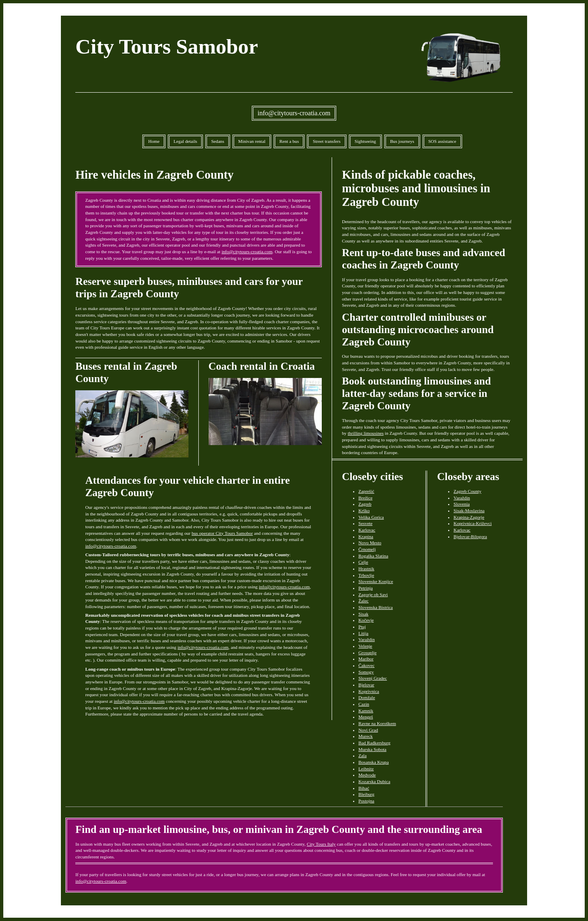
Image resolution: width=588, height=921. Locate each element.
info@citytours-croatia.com (294, 113)
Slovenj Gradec (373, 678)
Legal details (185, 141)
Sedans (218, 141)
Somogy (366, 672)
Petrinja (366, 588)
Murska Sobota (372, 749)
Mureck (366, 736)
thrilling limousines (366, 433)
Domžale (367, 697)
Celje (363, 562)
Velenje (365, 646)
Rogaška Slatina (373, 556)
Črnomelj (367, 549)
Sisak (363, 614)
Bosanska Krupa (374, 762)
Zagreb (365, 504)
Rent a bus (289, 141)
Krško (364, 511)
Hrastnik (366, 569)
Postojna (366, 801)
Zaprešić (366, 491)
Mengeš (366, 717)
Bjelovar (366, 685)
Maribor (366, 659)
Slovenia (461, 504)
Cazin (364, 704)
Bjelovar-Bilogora (470, 536)
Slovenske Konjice (376, 581)
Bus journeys (402, 141)
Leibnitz (366, 769)
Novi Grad (368, 730)
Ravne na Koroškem (377, 723)
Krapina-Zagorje (469, 517)
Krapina (366, 536)
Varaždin (367, 639)
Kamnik (366, 711)
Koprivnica (369, 691)
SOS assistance (442, 141)
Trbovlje (366, 575)
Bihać (364, 788)
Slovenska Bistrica (376, 607)
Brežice (365, 498)
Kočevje (366, 620)
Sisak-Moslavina (469, 511)
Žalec (364, 601)
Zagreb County (467, 491)
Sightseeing (365, 141)
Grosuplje (367, 653)
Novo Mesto (370, 543)
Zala (363, 755)
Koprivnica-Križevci (473, 523)
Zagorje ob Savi (373, 595)
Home (154, 141)
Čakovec (366, 665)
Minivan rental (252, 141)
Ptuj (362, 627)
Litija (363, 633)
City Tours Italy (321, 844)
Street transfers (327, 141)
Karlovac (367, 530)
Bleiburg (366, 794)
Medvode (367, 775)
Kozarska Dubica (374, 781)
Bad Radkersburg (374, 743)
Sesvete (365, 523)
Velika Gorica (371, 517)
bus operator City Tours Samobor (222, 533)
